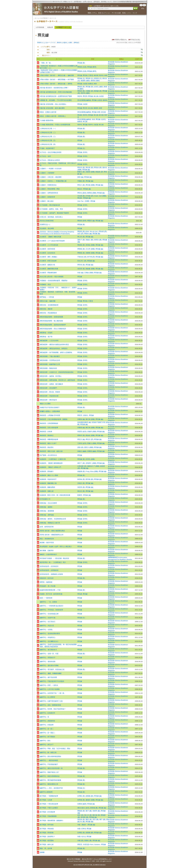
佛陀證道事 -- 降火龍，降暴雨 (50, 392)
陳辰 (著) (89, 819)
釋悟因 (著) (81, 87)
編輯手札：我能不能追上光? (49, 772)
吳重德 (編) (81, 419)
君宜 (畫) (96, 819)
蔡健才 (84, 825)
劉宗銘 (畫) (90, 479)
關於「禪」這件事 (46, 848)
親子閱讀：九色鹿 (46, 800)
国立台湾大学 (71, 859)
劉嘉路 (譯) (99, 172)
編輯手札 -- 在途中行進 (48, 618)
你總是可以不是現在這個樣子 (50, 407)
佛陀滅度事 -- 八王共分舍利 (49, 341)
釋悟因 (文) (90, 78)
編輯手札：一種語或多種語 (49, 760)
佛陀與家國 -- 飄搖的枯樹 (48, 368)
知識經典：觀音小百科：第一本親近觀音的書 (55, 495)
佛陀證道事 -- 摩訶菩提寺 (48, 400)
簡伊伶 (101, 75)
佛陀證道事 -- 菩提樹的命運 (49, 396)
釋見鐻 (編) (86, 170)
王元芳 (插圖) (90, 249)
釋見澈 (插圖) (90, 185)
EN (144, 5)
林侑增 (96, 75)
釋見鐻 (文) (81, 78)
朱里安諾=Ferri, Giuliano (92, 844)
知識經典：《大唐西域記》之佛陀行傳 (53, 459)
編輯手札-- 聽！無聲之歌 (48, 752)
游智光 (86, 415)
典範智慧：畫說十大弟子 (48, 443)
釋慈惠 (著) (81, 811)
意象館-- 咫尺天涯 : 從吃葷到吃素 (51, 594)
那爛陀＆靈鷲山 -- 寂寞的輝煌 (50, 411)
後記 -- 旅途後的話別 (47, 539)
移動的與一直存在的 (47, 578)
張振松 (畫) (88, 840)
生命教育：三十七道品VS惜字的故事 (52, 241)
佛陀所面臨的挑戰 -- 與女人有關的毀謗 (53, 329)
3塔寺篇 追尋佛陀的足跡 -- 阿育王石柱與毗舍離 (56, 92)
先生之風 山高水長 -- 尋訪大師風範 (52, 277)
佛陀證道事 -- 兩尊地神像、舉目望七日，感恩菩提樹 (57, 380)
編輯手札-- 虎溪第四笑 (47, 721)
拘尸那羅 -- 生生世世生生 (48, 455)
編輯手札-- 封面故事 (47, 725)
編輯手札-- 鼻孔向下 (47, 745)
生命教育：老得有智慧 (47, 249)
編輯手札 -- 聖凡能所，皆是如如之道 (52, 669)
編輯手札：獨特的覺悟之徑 (49, 784)
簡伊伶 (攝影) (85, 93)
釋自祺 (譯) (103, 231)
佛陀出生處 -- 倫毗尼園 (48, 301)
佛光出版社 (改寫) (83, 808)
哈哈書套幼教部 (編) (84, 422)
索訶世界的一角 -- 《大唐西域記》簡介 (53, 562)
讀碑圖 (42, 852)
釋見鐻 (80, 75)
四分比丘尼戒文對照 (47, 221)
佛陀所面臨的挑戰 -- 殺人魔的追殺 (51, 321)
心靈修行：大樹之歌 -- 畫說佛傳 (51, 177)
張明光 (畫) (98, 240)
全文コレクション (104, 13)
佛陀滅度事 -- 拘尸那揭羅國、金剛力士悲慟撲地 (56, 352)
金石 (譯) (80, 234)
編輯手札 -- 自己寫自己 (48, 622)
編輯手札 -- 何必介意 (47, 626)
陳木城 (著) (96, 815)
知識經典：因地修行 (47, 471)
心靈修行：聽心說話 (47, 201)
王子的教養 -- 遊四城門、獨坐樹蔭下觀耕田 (54, 213)
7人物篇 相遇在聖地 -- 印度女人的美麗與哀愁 (55, 125)
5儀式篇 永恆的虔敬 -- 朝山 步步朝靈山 (53, 104)
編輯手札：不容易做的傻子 (49, 764)
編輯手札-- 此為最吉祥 (47, 713)
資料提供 (97, 2)
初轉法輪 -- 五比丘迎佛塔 (48, 503)
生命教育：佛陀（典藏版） (49, 257)
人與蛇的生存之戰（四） (48, 144)
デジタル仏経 (116, 13)
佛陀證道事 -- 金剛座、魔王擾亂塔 (51, 384)
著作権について (106, 2)
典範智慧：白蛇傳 (46, 431)
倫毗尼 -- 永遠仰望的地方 (48, 554)
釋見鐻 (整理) (92, 67)
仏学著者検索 (40, 27)
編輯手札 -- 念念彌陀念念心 (49, 641)
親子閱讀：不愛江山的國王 (49, 808)
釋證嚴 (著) (81, 245)
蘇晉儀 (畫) (94, 808)
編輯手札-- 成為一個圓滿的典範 (50, 705)
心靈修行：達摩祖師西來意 (49, 193)
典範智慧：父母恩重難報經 (49, 423)
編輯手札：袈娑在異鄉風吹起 (50, 776)
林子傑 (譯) (91, 257)
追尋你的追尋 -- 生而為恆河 (49, 566)
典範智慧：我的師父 (47, 435)
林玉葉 (103, 112)
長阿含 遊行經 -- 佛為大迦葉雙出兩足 (52, 531)
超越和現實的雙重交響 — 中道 (50, 590)
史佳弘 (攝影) (99, 87)
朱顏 (79, 829)
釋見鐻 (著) (81, 63)
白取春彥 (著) (82, 466)
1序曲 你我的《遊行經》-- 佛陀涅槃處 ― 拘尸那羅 (57, 79)
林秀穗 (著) (81, 800)
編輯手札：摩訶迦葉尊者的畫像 (50, 780)
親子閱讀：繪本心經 (47, 844)
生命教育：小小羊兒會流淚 (49, 245)
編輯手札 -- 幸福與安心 (48, 637)
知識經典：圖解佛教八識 (48, 483)
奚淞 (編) (80, 177)
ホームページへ (138, 2)
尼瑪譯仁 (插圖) (91, 463)
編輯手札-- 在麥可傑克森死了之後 (51, 701)
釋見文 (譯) (90, 439)
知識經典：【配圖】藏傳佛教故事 (51, 463)
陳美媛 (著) (98, 91)
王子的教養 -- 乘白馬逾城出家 (50, 205)
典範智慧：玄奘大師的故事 (49, 428)
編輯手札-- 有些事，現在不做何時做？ (53, 709)
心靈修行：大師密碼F (47, 173)
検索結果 (50, 27)
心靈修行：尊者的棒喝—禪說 (50, 189)
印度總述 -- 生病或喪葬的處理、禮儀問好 (54, 281)
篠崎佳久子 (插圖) (93, 466)
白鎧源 (85, 84)
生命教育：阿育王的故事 (48, 261)
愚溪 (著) (80, 447)
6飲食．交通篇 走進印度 (48, 112)
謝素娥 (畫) (90, 796)
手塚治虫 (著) (82, 257)
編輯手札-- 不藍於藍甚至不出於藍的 (52, 681)
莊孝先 (85, 152)
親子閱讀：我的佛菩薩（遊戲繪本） (52, 820)
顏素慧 (80, 495)
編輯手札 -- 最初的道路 (48, 662)
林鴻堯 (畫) (85, 817)
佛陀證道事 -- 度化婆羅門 (48, 388)
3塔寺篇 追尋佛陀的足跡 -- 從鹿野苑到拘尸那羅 (56, 96)
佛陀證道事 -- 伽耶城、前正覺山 (51, 376)
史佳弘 (103, 119)
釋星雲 (80, 415)
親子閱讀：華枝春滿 (47, 829)
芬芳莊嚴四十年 (45, 499)
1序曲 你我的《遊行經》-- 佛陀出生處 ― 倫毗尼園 (57, 75)
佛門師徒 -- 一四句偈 (47, 297)
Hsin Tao (81, 201)
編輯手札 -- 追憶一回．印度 (49, 654)
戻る (143, 8)
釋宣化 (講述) (82, 193)
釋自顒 (80, 198)
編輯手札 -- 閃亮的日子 (48, 658)
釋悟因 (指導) (82, 221)
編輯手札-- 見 (44, 717)
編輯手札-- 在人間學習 (47, 697)
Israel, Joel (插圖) (100, 196)
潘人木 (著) (88, 815)
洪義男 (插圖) (92, 431)
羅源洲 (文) (98, 78)
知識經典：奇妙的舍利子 (48, 479)
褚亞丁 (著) (81, 463)
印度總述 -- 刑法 (45, 285)
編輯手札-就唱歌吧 (46, 792)
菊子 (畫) (89, 811)
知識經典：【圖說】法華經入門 (50, 467)
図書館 (78, 859)
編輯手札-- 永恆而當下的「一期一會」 (53, 693)
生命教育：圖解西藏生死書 (49, 269)
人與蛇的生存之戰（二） (48, 133)
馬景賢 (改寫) (82, 431)
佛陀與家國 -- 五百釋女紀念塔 (50, 360)
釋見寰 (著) (90, 168)
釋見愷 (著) (81, 168)
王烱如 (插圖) (89, 273)
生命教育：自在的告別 (47, 253)
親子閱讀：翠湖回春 (47, 833)
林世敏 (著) (81, 479)
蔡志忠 (80, 189)
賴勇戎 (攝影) (95, 81)
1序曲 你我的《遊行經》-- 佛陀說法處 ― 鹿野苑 (56, 84)
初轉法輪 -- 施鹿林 (46, 507)
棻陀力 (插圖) (89, 447)
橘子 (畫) (103, 819)
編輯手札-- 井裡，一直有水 (49, 685)
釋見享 (85, 96)
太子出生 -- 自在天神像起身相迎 (51, 152)
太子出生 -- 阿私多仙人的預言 (50, 160)
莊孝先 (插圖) (90, 459)
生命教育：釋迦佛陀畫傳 (48, 273)
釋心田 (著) (81, 237)
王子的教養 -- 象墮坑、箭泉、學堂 (51, 209)
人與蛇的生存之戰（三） (48, 136)
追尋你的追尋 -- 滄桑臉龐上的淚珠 (51, 574)
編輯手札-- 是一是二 (47, 729)
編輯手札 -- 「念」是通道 (48, 602)
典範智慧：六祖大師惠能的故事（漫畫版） (54, 419)
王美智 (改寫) (82, 443)
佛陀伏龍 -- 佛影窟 (46, 309)
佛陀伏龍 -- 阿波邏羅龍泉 (48, 313)
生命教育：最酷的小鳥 (47, 265)
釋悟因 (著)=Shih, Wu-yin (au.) (88, 231)
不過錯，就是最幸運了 (47, 148)
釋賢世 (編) (91, 221)
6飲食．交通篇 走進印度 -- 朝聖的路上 (53, 116)
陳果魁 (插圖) (92, 193)
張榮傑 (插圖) (90, 253)
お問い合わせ (88, 2)
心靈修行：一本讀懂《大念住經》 (51, 169)
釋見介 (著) (81, 185)
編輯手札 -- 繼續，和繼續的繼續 (51, 673)
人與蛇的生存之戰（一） (48, 129)
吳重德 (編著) (82, 804)
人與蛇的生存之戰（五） (48, 140)
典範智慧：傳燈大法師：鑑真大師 (51, 451)
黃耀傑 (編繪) (92, 451)
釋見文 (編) (81, 439)
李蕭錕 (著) (81, 181)
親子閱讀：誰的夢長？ (47, 837)
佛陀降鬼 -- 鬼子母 (46, 337)
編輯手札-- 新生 (45, 741)
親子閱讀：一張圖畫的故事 (49, 796)
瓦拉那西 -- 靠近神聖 (47, 228)
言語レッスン (127, 13)
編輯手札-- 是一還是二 (47, 733)
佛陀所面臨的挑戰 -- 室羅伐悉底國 (51, 317)
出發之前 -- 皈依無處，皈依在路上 (51, 217)
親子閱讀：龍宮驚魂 (47, 840)
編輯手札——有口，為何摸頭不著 (51, 788)
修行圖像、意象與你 (47, 550)
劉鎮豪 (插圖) (90, 269)
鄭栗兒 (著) (81, 172)
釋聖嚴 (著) (81, 249)
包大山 (84, 837)
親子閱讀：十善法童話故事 (49, 804)
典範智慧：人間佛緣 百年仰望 (50, 415)
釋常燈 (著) (81, 265)
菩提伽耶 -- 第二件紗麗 (48, 586)
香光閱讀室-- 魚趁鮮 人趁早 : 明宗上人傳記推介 (56, 547)
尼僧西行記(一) (45, 225)
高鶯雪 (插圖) (90, 172)
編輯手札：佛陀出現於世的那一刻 (51, 768)
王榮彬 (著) (90, 91)
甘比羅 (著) (81, 196)
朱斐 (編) (80, 273)
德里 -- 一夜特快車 (46, 598)
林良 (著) (80, 815)
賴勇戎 (90, 84)
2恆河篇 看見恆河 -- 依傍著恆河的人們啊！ (54, 88)
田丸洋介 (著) (82, 261)
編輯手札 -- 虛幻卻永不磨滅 (49, 665)
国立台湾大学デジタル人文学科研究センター (97, 859)
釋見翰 (85, 75)
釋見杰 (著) (98, 168)
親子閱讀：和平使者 (47, 825)
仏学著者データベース (49, 18)
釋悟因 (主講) (82, 67)
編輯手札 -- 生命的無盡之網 (49, 614)
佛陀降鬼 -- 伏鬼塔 (46, 333)
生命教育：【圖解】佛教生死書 (50, 237)
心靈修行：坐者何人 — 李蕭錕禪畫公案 (53, 181)
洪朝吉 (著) (81, 483)
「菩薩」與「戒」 (46, 63)
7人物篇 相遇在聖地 (47, 120)
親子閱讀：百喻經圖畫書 (48, 816)
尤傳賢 (87, 201)
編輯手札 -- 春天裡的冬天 (48, 650)
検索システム (92, 13)
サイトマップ (57, 2)
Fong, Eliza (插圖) (92, 471)
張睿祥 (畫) (96, 811)
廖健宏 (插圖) (90, 800)
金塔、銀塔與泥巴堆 (47, 527)
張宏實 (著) (81, 269)
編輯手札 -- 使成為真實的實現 (50, 633)
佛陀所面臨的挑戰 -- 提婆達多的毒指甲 (53, 325)
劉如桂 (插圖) (90, 435)
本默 (79, 825)
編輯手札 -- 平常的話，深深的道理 (51, 610)
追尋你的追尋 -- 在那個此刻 (49, 570)
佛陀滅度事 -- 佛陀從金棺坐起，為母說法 (54, 348)
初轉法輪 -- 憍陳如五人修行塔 (50, 523)
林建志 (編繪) (82, 451)
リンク (135, 13)
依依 (93, 119)
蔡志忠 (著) (81, 491)
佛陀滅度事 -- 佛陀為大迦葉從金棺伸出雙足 (54, 345)
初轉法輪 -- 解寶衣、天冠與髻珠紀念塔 (53, 519)
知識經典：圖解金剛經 (47, 487)
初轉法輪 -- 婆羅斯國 (47, 511)
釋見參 (80, 594)
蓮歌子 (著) (81, 240)
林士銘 (96, 96)
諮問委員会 (78, 2)
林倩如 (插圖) (90, 245)
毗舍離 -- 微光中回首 (47, 543)
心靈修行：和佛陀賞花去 (48, 185)
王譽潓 (90, 75)
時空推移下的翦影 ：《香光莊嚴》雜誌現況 (55, 558)
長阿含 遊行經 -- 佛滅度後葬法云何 (52, 535)
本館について (68, 2)
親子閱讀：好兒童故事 (47, 812)
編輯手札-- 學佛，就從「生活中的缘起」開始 (55, 749)
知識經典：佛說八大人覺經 (49, 475)
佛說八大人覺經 (45, 404)
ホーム (37, 18)
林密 (106, 75)
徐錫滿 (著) (81, 471)
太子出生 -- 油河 (45, 156)
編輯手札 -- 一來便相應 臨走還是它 (52, 606)
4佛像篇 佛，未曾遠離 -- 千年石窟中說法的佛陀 (56, 100)
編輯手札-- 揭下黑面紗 (47, 737)
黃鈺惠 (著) (81, 819)
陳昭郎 (96, 108)
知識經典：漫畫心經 (47, 491)
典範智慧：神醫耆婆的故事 (49, 439)
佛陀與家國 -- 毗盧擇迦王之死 (50, 364)
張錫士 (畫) (90, 240)
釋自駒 (80, 115)
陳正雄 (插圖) (90, 419)
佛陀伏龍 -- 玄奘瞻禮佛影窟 (49, 305)
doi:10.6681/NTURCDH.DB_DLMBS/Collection (89, 865)
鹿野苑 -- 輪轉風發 (46, 582)
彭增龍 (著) (81, 796)
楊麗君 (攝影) (85, 81)
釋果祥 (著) (81, 435)
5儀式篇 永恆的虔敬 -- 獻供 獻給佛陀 (52, 108)
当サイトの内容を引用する (122, 2)
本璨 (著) (80, 840)
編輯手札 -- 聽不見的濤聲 (48, 677)
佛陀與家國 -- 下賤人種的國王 (50, 356)
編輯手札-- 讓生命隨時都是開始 (50, 756)
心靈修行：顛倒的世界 (47, 197)
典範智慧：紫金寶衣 (47, 447)
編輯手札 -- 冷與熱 (46, 630)
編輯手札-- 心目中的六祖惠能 (50, 689)
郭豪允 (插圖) (92, 443)
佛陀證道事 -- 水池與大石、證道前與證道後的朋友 (57, 372)
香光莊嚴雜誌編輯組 (84, 100)
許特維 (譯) (90, 196)
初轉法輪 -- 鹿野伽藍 (47, 515)
